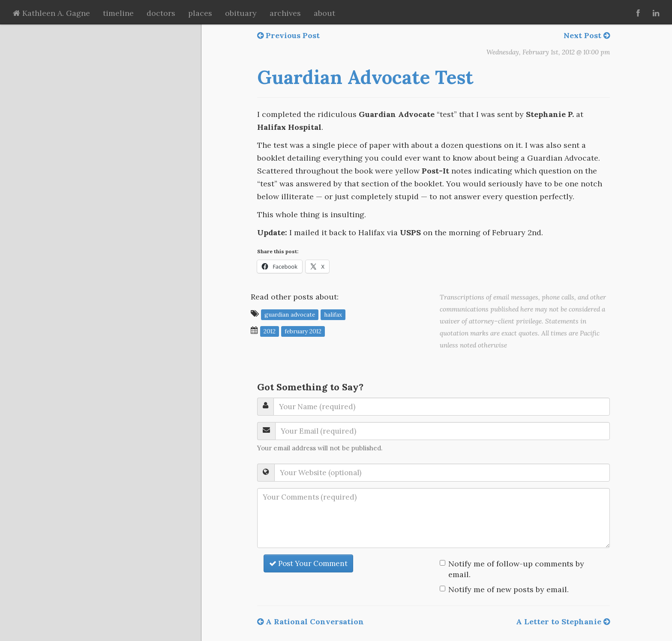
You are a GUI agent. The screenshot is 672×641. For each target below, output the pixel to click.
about (324, 13)
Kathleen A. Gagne (51, 13)
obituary (241, 13)
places (200, 13)
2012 (270, 331)
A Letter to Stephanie (563, 622)
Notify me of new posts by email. (508, 589)
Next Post (587, 35)
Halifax (333, 314)
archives (285, 13)
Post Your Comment (308, 563)
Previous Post (288, 35)
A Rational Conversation (310, 622)
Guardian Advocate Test (365, 77)
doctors (161, 13)
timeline (118, 13)
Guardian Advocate (290, 314)
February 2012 (303, 331)
